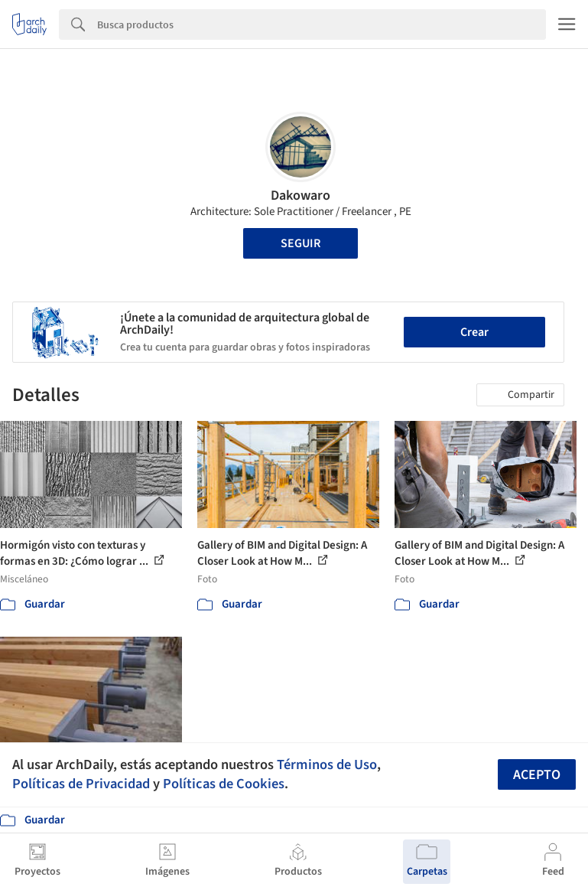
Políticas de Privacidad (81, 784)
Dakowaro (300, 196)
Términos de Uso (327, 764)
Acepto (537, 775)
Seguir (300, 243)
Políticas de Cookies (224, 784)
